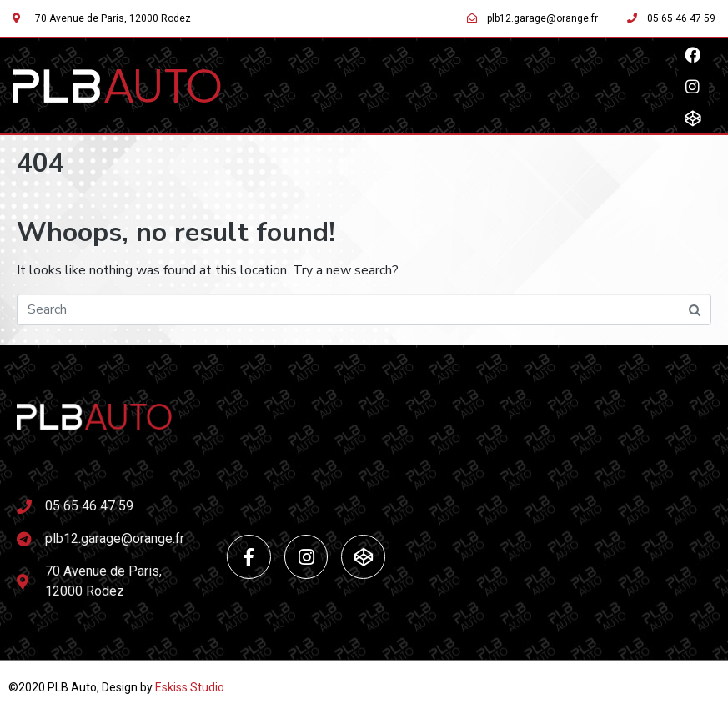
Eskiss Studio (190, 687)
